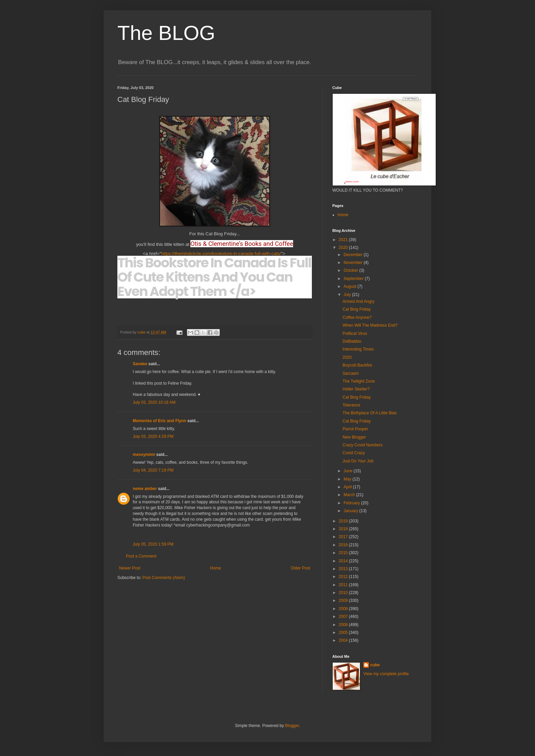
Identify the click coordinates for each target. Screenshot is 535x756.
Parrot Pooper (355, 429)
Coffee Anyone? (357, 317)
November (354, 263)
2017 (344, 537)
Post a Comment (141, 556)
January (351, 511)
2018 (344, 529)
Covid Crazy (354, 453)
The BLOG (166, 33)
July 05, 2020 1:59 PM (153, 544)
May (348, 479)
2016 (344, 545)
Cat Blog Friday (357, 309)
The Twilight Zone (359, 381)
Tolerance (351, 405)
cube (375, 665)
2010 (344, 593)
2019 (344, 521)
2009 (344, 601)
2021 (344, 240)
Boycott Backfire (357, 365)
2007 (344, 617)
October (351, 270)
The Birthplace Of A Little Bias (370, 413)
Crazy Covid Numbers (363, 445)
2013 (344, 569)
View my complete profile (386, 674)
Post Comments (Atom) (164, 578)
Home (216, 568)
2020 (344, 248)
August (351, 286)
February (352, 503)
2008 (344, 609)
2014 (344, 561)
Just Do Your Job (358, 461)
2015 (344, 553)
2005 (344, 633)
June (349, 471)
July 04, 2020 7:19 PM (153, 470)
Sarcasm (351, 373)
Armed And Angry (358, 301)
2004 (344, 640)
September (354, 279)
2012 (344, 577)
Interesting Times (358, 349)
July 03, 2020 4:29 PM (153, 436)
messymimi (144, 455)
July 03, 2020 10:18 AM (154, 402)
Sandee (140, 364)
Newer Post (130, 568)
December (354, 255)
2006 (344, 625)
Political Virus (355, 333)
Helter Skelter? (356, 389)
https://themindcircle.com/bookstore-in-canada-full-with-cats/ (221, 254)
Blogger (292, 726)
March (350, 495)
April (348, 487)
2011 (344, 585)
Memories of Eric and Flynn (160, 421)
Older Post (300, 568)
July (348, 295)
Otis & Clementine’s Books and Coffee (242, 244)
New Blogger (354, 437)
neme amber (145, 489)
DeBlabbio (352, 341)
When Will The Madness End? (370, 325)
